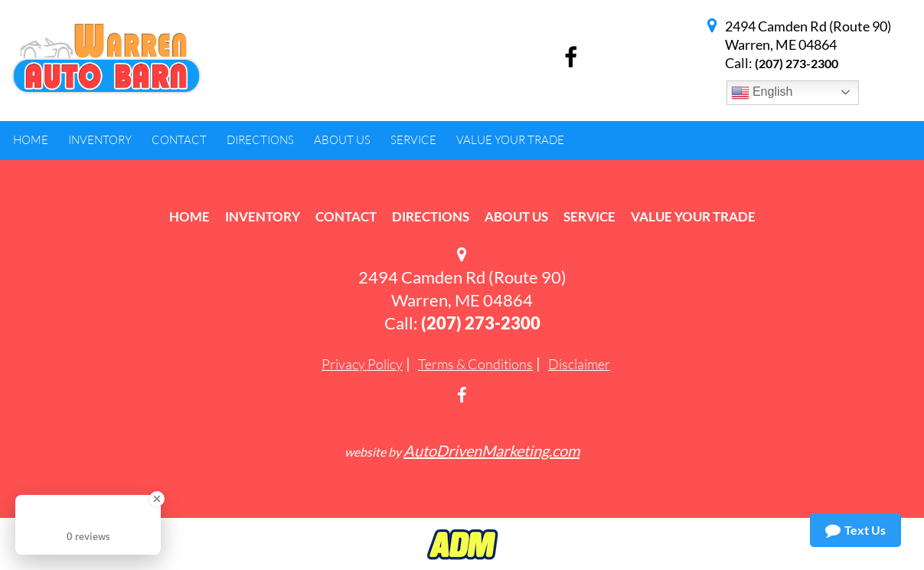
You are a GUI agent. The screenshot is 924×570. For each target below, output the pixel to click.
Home (189, 216)
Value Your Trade (693, 216)
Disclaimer (579, 364)
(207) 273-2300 (797, 63)
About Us (516, 216)
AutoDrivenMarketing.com (491, 450)
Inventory (263, 216)
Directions (431, 216)
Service (589, 216)
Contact (346, 216)
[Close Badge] (157, 499)
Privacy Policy (362, 364)
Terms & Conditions (475, 364)
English (762, 93)
